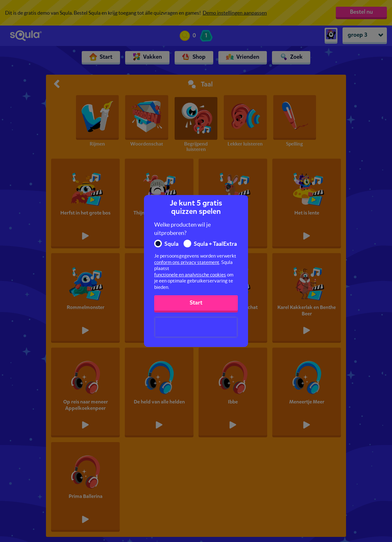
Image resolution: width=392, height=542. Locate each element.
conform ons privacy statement (187, 262)
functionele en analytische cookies (190, 275)
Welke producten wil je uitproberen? (182, 229)
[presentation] (196, 327)
